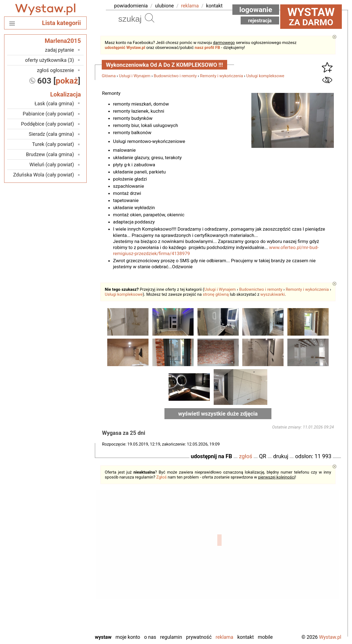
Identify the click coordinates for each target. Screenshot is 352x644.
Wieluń (67, 614)
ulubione (164, 6)
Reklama (224, 637)
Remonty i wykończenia (221, 76)
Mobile (265, 637)
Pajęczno (65, 577)
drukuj (281, 456)
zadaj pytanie (59, 50)
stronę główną (216, 294)
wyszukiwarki (273, 294)
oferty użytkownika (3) (50, 60)
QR (263, 456)
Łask (69, 540)
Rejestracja (260, 20)
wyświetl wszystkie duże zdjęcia (218, 414)
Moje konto (128, 637)
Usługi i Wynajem (135, 76)
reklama (190, 6)
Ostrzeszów (62, 562)
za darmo (311, 16)
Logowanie (256, 10)
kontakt (214, 6)
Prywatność (199, 637)
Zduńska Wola (60, 629)
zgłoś (246, 456)
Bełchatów (63, 533)
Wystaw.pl (330, 637)
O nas (150, 637)
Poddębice (63, 584)
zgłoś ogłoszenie (55, 70)
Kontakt (246, 637)
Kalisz (68, 555)
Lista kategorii (61, 23)
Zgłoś (161, 477)
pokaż (67, 81)
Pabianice (64, 570)
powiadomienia (131, 6)
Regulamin (171, 637)
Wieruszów (63, 622)
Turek (68, 607)
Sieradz (66, 592)
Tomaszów (63, 599)
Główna (109, 76)
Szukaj (150, 18)
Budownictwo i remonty (175, 76)
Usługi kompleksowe (265, 76)
